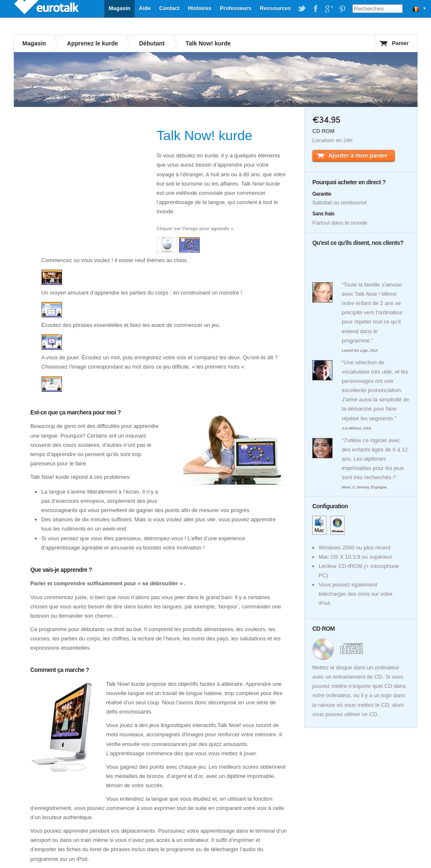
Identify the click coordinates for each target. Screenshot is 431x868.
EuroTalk (47, 8)
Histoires (200, 8)
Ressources (275, 8)
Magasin (120, 8)
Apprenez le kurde (92, 43)
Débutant (152, 43)
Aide (145, 8)
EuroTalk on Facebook (315, 9)
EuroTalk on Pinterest (342, 9)
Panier (400, 43)
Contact (169, 8)
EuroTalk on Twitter (302, 9)
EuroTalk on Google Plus (329, 9)
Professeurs (235, 8)
